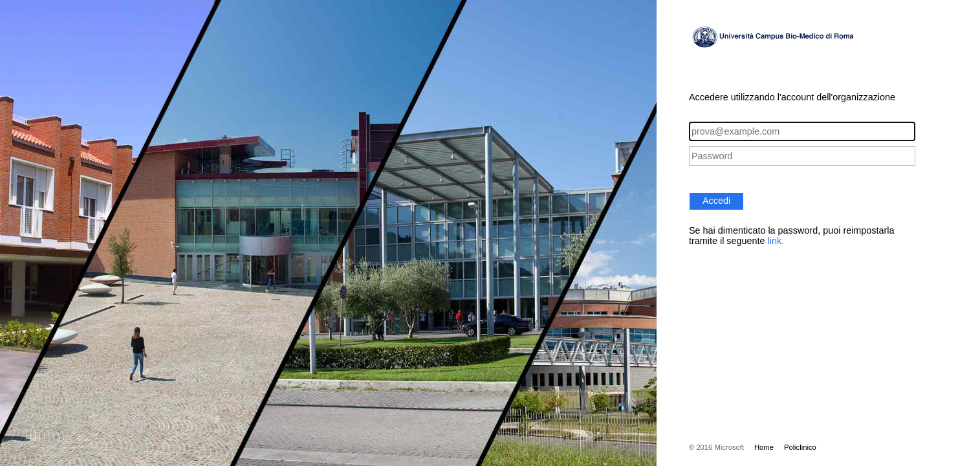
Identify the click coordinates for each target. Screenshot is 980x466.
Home (764, 447)
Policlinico (800, 447)
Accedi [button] (716, 201)
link (775, 241)
